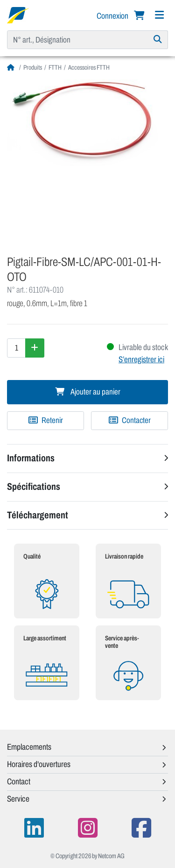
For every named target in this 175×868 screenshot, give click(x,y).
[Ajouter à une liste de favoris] (45, 421)
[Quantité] (16, 348)
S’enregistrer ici (141, 359)
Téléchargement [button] (38, 515)
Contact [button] (19, 782)
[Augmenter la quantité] (35, 348)
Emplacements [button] (29, 747)
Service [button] (18, 799)
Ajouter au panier (88, 392)
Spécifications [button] (34, 487)
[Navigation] (159, 15)
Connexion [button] (113, 16)
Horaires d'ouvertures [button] (39, 764)
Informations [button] (31, 458)
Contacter (130, 420)
